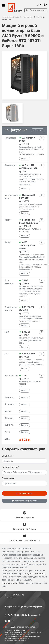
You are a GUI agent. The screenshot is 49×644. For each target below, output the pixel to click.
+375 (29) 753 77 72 (14, 595)
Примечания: (8, 478)
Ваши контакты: (10, 467)
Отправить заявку (24, 493)
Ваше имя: (8, 456)
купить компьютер (36, 574)
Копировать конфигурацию (24, 501)
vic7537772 (11, 598)
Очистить (38, 130)
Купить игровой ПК (11, 583)
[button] (39, 5)
